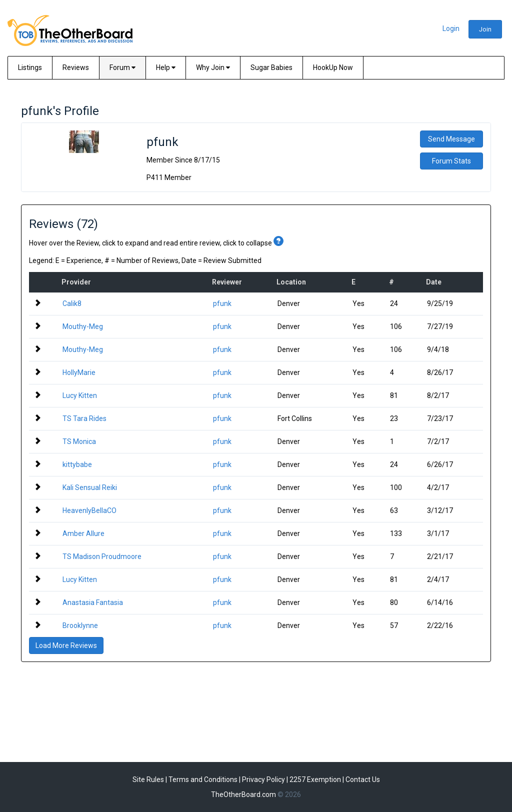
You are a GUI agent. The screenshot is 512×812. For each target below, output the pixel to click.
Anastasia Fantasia (93, 602)
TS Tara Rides (84, 418)
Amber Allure (83, 533)
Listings (30, 67)
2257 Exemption (315, 779)
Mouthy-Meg (83, 326)
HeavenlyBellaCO (89, 510)
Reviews (76, 67)
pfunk (222, 303)
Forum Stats (451, 161)
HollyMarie (79, 372)
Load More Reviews (66, 645)
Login (451, 28)
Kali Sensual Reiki (90, 487)
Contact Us (363, 779)
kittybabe (77, 464)
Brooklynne (80, 625)
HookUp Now (333, 67)
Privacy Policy (263, 779)
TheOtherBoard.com (243, 794)
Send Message (451, 139)
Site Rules (148, 779)
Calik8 (72, 303)
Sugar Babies (271, 67)
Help (166, 67)
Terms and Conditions (203, 779)
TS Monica (79, 441)
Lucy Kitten (80, 395)
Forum (122, 67)
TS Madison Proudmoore (102, 556)
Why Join (213, 67)
